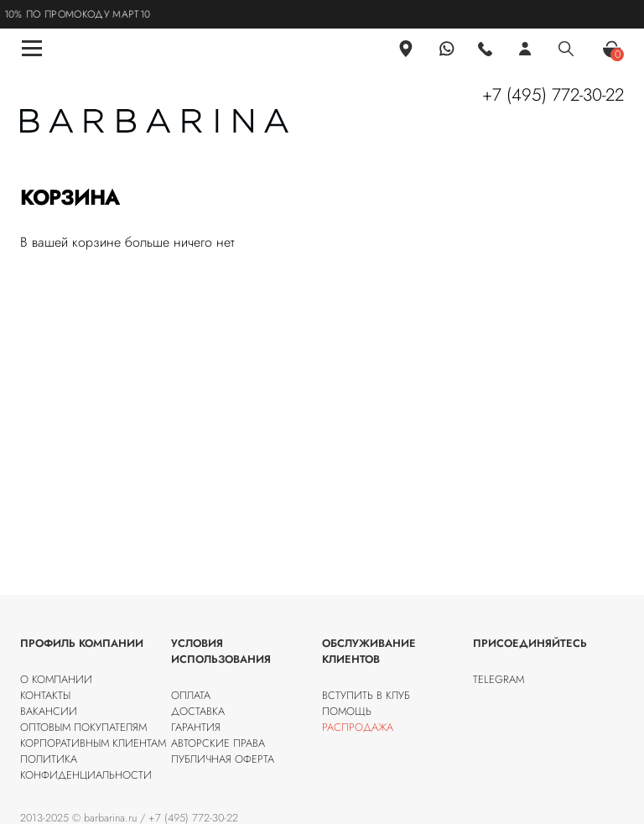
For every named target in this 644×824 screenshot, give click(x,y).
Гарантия (196, 727)
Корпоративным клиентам (93, 743)
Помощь (347, 711)
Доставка (198, 711)
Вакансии (49, 711)
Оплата (191, 695)
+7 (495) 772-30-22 (553, 95)
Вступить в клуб (366, 695)
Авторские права (218, 743)
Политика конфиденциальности (86, 767)
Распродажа (358, 727)
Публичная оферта (223, 759)
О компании (56, 679)
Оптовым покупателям (83, 727)
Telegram (499, 679)
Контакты (45, 695)
